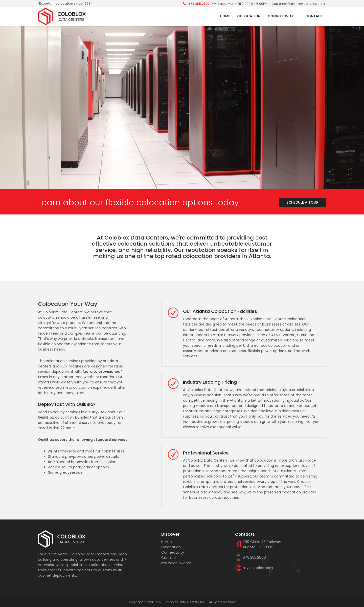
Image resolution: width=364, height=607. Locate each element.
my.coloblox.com (311, 4)
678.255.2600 (199, 4)
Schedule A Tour (302, 202)
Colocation (249, 16)
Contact (314, 16)
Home (225, 16)
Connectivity (283, 16)
